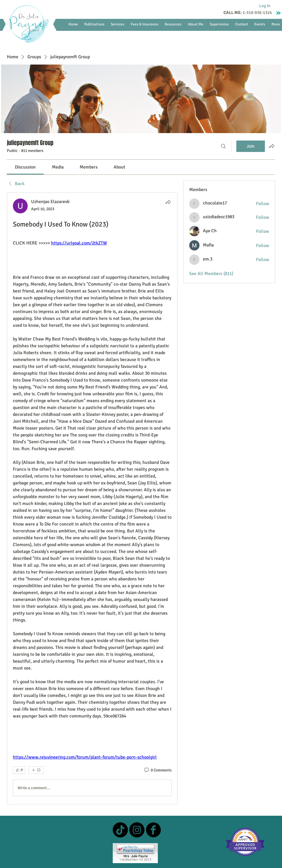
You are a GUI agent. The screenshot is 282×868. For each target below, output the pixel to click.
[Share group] (272, 146)
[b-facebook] (153, 830)
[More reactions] (36, 770)
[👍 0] (19, 770)
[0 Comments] (158, 770)
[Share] (168, 202)
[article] (92, 498)
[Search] (223, 146)
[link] (25, 167)
